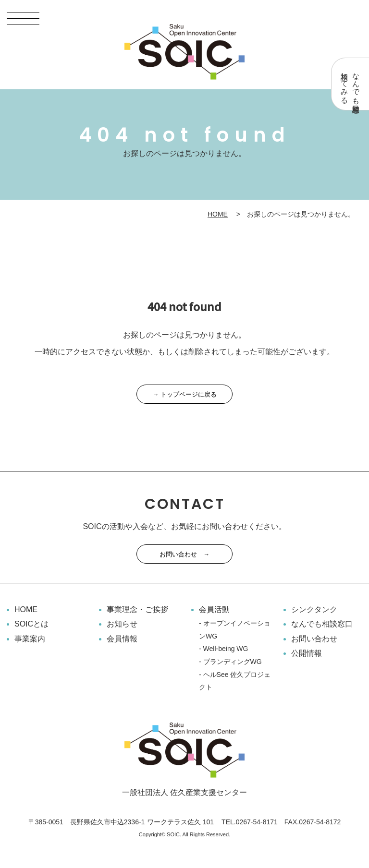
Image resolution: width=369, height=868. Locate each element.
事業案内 (30, 639)
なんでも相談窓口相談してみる (351, 84)
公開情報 (307, 653)
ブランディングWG (233, 662)
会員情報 (122, 639)
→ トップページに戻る (184, 394)
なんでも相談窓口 (322, 624)
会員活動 (214, 609)
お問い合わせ (314, 639)
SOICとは (31, 624)
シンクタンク (314, 609)
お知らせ (122, 624)
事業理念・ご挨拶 (137, 609)
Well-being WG (226, 649)
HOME (218, 214)
